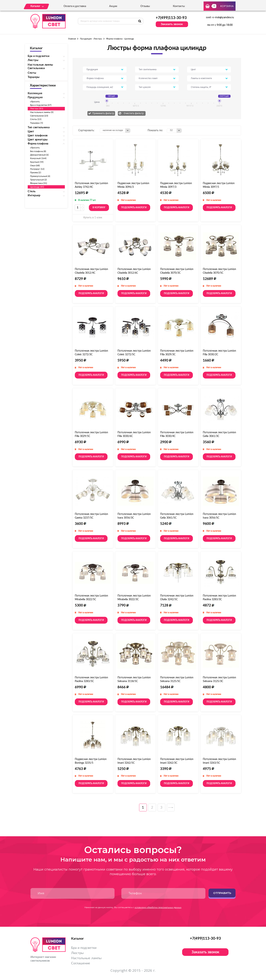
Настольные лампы (40, 65)
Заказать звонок (172, 24)
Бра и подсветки (84, 948)
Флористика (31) (39, 183)
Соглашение (81, 963)
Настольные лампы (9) (42, 112)
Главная (72, 39)
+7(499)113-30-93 (171, 18)
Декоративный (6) (39, 155)
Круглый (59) (37, 162)
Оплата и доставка (75, 6)
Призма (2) (36, 172)
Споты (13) (36, 119)
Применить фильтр (103, 113)
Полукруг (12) (37, 169)
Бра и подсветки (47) (41, 105)
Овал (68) (35, 165)
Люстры (77, 953)
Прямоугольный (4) (40, 176)
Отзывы (145, 6)
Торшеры (34, 77)
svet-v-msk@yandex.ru (220, 18)
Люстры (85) (37, 109)
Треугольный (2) (38, 180)
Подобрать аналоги (134, 207)
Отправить (222, 893)
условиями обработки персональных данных (158, 907)
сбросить (35, 102)
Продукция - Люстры (91, 39)
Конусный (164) (38, 158)
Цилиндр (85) (37, 187)
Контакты (179, 6)
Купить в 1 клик (93, 218)
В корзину (99, 207)
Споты (32, 73)
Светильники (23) (39, 116)
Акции (113, 6)
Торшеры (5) (36, 123)
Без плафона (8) (38, 151)
